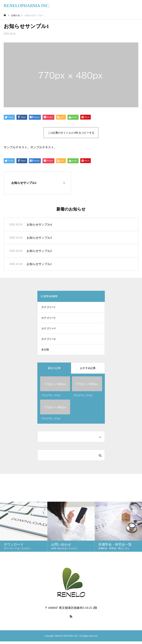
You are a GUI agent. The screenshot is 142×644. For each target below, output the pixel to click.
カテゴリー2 (48, 318)
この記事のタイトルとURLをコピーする (71, 133)
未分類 (45, 352)
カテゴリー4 (48, 341)
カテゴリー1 (48, 307)
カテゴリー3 (48, 330)
